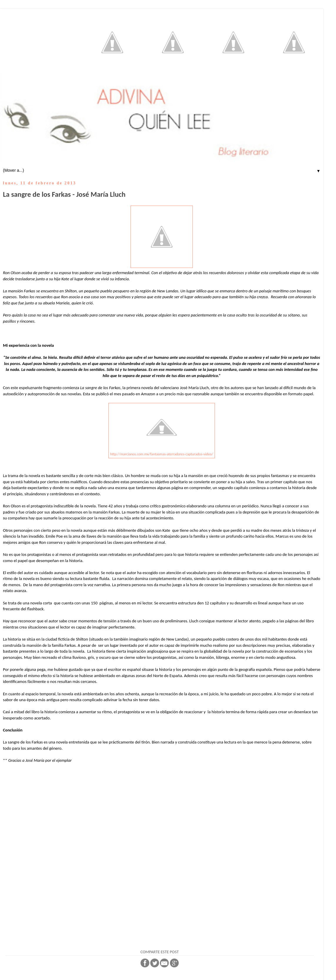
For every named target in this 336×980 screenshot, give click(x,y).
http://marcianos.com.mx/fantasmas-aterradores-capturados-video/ (162, 454)
